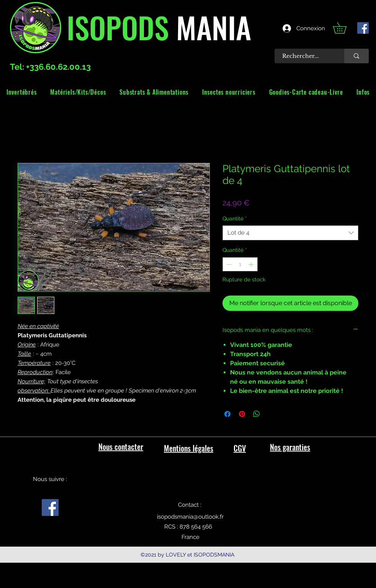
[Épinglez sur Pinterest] (242, 414)
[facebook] (363, 28)
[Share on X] (271, 414)
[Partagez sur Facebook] (227, 414)
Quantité (235, 218)
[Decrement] (228, 264)
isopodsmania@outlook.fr (190, 517)
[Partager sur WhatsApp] (257, 414)
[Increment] (252, 264)
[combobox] (290, 233)
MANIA (210, 27)
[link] (345, 28)
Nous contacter (121, 447)
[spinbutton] (240, 264)
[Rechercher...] (305, 56)
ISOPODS (118, 27)
